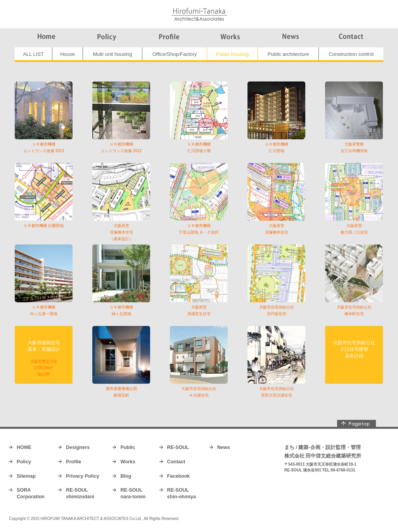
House (67, 54)
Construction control (351, 54)
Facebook (179, 476)
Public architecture (288, 54)
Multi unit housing (112, 54)
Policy (24, 462)
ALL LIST (33, 54)
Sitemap (26, 476)
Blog (126, 476)
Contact (176, 462)
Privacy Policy (82, 476)
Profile (74, 462)
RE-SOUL (178, 447)
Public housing (233, 54)
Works (128, 462)
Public (128, 447)
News (224, 447)
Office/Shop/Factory (175, 54)
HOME (24, 447)
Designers (78, 447)
